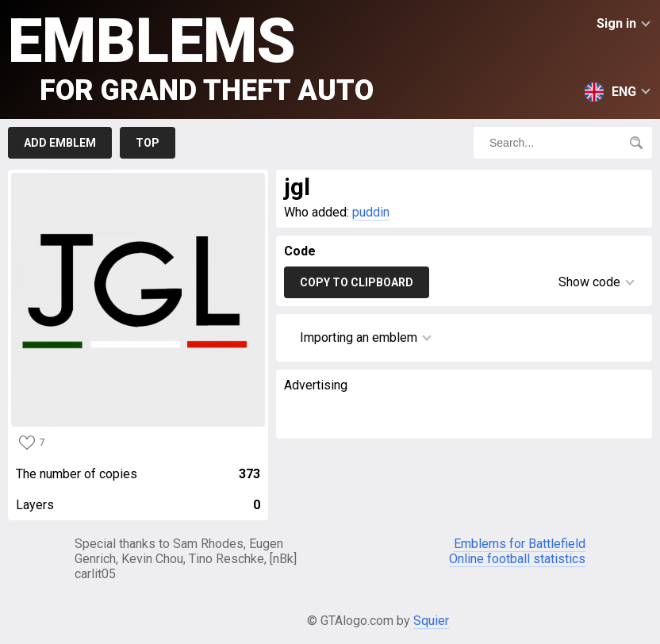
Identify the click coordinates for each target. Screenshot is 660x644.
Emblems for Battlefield (520, 544)
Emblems (191, 56)
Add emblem (60, 143)
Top (148, 143)
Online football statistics (517, 559)
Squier (431, 621)
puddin (371, 212)
